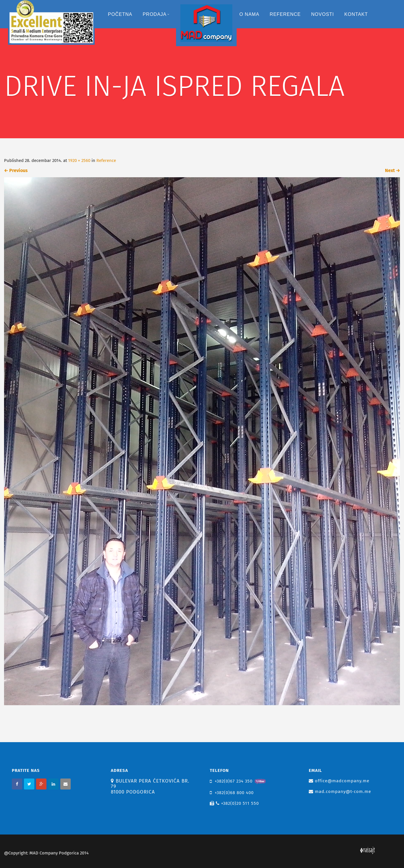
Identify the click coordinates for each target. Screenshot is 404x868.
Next (392, 170)
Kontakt (356, 14)
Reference (285, 14)
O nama (249, 14)
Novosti (322, 14)
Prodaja (156, 14)
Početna (120, 14)
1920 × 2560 (79, 160)
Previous (16, 170)
